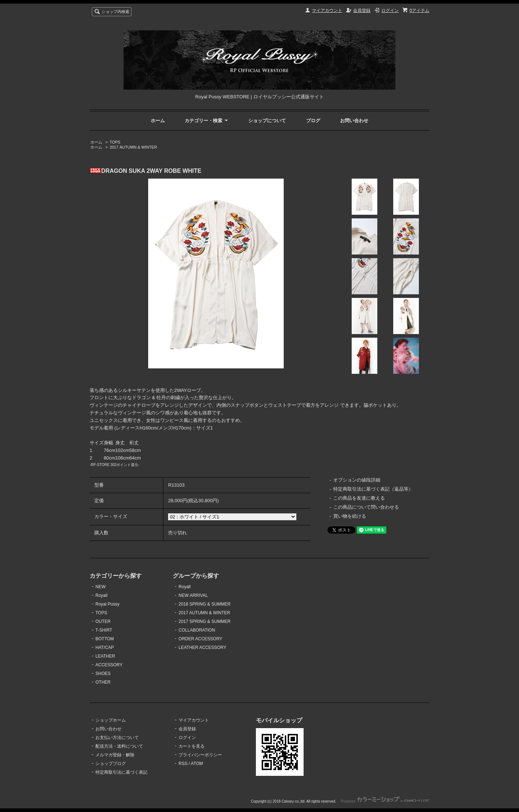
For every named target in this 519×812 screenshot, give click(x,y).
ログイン (390, 10)
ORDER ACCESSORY (200, 639)
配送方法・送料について (119, 746)
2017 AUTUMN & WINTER (133, 147)
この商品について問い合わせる (366, 507)
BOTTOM (105, 639)
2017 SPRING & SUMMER (205, 621)
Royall (101, 595)
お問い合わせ (354, 121)
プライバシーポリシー (200, 755)
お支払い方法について (117, 738)
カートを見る (192, 746)
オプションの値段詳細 (357, 480)
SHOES (103, 674)
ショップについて (267, 121)
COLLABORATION (197, 630)
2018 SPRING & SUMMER (205, 604)
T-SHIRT (104, 630)
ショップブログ (111, 764)
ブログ (313, 121)
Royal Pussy (108, 604)
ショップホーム (111, 720)
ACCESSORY (109, 665)
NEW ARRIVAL (193, 595)
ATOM (197, 764)
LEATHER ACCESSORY (202, 648)
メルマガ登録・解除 (115, 755)
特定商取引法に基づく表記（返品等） (373, 489)
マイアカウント (327, 10)
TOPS (115, 142)
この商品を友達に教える (359, 498)
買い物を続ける (350, 516)
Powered (385, 801)
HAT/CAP (105, 648)
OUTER (103, 621)
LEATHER (105, 656)
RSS (183, 764)
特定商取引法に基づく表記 (121, 772)
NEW (100, 587)
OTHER (103, 682)
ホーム (158, 121)
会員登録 (362, 10)
